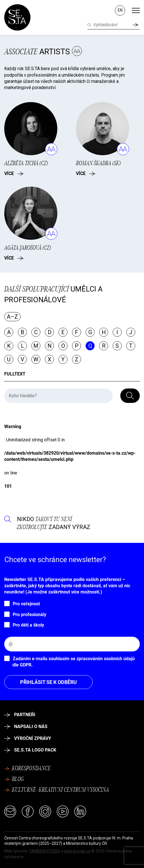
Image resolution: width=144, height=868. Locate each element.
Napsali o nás (26, 726)
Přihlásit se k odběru (48, 682)
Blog (14, 780)
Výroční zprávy (28, 738)
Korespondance (27, 769)
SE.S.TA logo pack (30, 750)
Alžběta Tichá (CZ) (26, 164)
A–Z (12, 317)
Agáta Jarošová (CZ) (28, 248)
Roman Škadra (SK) (98, 164)
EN (120, 10)
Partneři (20, 715)
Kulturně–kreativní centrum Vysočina (57, 790)
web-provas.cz (77, 851)
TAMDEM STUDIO (44, 851)
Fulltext (15, 374)
